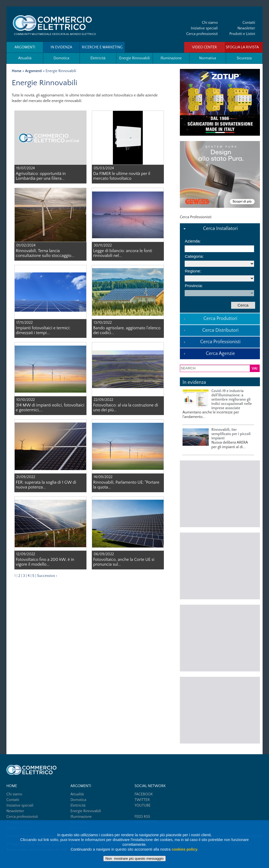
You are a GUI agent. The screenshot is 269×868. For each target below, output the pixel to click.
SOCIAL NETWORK (150, 786)
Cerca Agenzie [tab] (209, 354)
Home (17, 71)
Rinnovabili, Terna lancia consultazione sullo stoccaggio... (45, 253)
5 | (34, 576)
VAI (254, 369)
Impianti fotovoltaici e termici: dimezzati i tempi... (43, 330)
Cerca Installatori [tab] (210, 229)
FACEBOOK (144, 794)
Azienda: (193, 241)
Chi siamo (210, 23)
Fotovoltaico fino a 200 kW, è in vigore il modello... (45, 562)
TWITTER (142, 800)
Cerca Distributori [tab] (210, 330)
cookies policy (184, 849)
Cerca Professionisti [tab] (211, 342)
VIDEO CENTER (204, 47)
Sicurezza (244, 58)
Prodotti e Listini (242, 34)
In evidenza (61, 47)
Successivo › (47, 576)
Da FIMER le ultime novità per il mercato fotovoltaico (122, 176)
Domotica (61, 58)
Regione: (193, 271)
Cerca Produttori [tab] (210, 319)
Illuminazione (171, 58)
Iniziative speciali (204, 28)
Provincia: (194, 286)
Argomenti (25, 47)
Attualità (25, 58)
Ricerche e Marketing (102, 47)
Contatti (249, 23)
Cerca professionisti (202, 34)
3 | (25, 576)
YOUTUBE (143, 806)
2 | (20, 576)
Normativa (207, 58)
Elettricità (98, 58)
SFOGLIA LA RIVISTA (242, 47)
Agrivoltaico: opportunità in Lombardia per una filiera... (41, 176)
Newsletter (246, 28)
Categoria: (194, 256)
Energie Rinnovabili (135, 58)
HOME (12, 786)
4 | (30, 576)
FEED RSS (142, 817)
